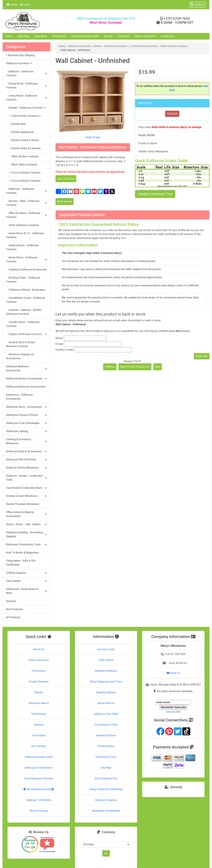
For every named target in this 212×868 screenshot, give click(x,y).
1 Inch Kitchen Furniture (144, 46)
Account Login (106, 649)
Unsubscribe (173, 712)
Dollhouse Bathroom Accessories (26, 387)
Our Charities (39, 746)
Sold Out (172, 114)
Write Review (65, 201)
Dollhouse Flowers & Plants (26, 415)
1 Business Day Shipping (20, 55)
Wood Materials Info (39, 789)
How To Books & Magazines (22, 553)
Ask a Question (66, 179)
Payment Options (106, 735)
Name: (59, 338)
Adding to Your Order (106, 714)
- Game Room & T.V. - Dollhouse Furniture (25, 235)
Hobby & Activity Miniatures (26, 468)
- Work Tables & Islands (22, 165)
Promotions (59, 36)
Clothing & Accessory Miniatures (26, 441)
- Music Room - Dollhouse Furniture (26, 259)
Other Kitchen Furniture (174, 46)
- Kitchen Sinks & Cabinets (23, 148)
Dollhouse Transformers (39, 768)
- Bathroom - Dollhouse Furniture (26, 191)
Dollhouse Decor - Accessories (26, 407)
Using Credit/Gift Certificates (106, 789)
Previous (110, 367)
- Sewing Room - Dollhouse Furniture (22, 247)
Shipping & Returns (106, 671)
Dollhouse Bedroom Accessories (26, 368)
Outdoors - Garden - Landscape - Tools (26, 478)
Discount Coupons (106, 800)
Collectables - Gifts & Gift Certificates (21, 563)
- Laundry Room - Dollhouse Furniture (23, 324)
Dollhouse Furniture (79, 46)
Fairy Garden (26, 581)
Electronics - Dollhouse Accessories (19, 397)
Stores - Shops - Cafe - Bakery (26, 524)
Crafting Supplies (26, 573)
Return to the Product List (135, 367)
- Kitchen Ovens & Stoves (23, 140)
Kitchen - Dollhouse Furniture (110, 46)
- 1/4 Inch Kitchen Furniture (23, 181)
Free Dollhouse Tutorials (39, 778)
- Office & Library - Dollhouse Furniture (26, 215)
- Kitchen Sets (16, 124)
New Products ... (16, 609)
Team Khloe (39, 735)
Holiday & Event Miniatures (26, 496)
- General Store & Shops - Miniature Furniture (21, 344)
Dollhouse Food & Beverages (26, 423)
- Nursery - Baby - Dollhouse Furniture (26, 203)
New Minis (41, 36)
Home (12, 5)
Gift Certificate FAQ (106, 778)
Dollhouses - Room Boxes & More (26, 591)
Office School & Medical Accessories (26, 514)
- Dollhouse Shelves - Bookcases (26, 290)
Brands (108, 36)
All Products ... (14, 617)
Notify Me (202, 356)
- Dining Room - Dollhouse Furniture (26, 86)
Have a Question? (145, 36)
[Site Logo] (37, 21)
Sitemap (39, 725)
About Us (39, 649)
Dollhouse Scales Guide (85, 36)
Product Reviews (39, 682)
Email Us (173, 673)
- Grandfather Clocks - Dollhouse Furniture (26, 300)
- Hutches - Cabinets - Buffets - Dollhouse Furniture (24, 312)
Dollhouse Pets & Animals (26, 460)
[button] (198, 5)
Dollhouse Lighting (26, 431)
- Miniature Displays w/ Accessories (20, 356)
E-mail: (59, 344)
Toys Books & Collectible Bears (26, 488)
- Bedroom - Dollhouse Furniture (26, 73)
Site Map (106, 768)
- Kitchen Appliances (20, 132)
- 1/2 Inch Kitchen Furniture (23, 173)
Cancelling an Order (106, 725)
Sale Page (23, 36)
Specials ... (12, 601)
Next (158, 367)
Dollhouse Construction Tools (26, 544)
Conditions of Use (106, 757)
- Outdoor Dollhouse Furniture (26, 334)
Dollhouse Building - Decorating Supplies (26, 534)
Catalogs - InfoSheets (39, 800)
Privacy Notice (106, 746)
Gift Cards (124, 36)
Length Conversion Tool (155, 194)
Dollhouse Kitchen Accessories (26, 379)
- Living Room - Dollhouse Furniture (26, 98)
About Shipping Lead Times (106, 682)
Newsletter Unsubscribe (106, 811)
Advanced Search (39, 703)
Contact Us (167, 36)
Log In (25, 5)
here (123, 238)
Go (106, 853)
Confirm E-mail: (65, 350)
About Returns (106, 703)
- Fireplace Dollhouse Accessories (26, 270)
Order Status (106, 660)
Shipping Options (106, 692)
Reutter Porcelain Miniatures (23, 504)
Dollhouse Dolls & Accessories (26, 451)
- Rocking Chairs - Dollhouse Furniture (23, 280)
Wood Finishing (39, 811)
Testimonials (39, 714)
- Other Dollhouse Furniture (22, 225)
